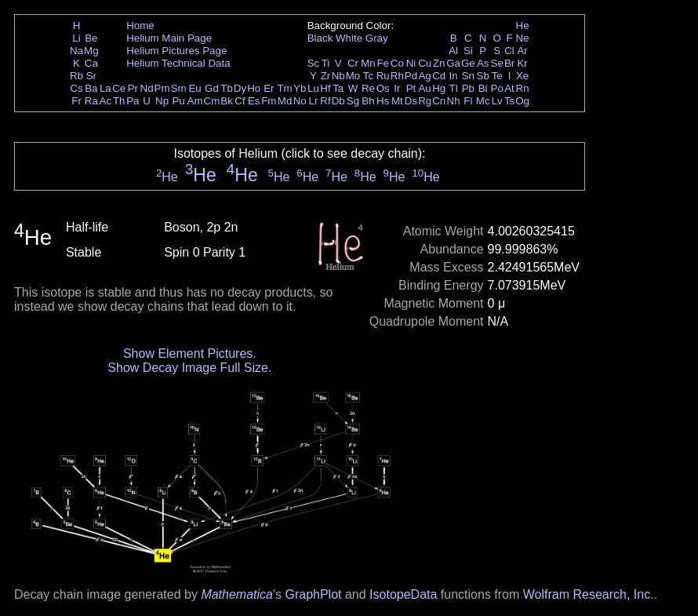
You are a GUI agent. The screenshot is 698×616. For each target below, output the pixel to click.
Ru (383, 76)
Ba (91, 88)
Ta (338, 88)
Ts (509, 101)
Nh (454, 101)
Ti (326, 63)
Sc (314, 63)
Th (119, 101)
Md (285, 101)
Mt (397, 101)
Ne (523, 38)
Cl (509, 51)
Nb (338, 76)
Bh (368, 101)
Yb (300, 88)
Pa (133, 101)
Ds (411, 101)
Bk (227, 101)
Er (269, 88)
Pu (178, 101)
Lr (314, 101)
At (509, 88)
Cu (425, 63)
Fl (468, 101)
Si (468, 51)
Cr (353, 63)
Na (76, 51)
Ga (453, 63)
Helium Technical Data (178, 63)
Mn (368, 63)
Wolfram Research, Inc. (589, 594)
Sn (468, 76)
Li (76, 38)
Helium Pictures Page (176, 51)
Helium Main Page (169, 38)
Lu (313, 88)
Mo (353, 76)
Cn (439, 101)
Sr (91, 76)
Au (424, 88)
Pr (133, 88)
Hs (383, 101)
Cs (76, 88)
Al (453, 51)
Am (195, 101)
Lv (497, 101)
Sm (179, 88)
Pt (411, 88)
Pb (468, 88)
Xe (522, 76)
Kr (522, 63)
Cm (212, 101)
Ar (522, 51)
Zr (326, 76)
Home (140, 26)
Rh (397, 76)
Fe (383, 63)
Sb (483, 76)
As (483, 63)
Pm (162, 88)
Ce (119, 88)
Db (338, 101)
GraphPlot (313, 594)
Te (497, 76)
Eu (194, 88)
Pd (411, 76)
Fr (76, 101)
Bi (483, 88)
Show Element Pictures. (190, 354)
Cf (240, 101)
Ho (254, 88)
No (300, 101)
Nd (147, 88)
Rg (425, 101)
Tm (284, 88)
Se (497, 63)
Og (522, 101)
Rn (523, 88)
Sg (353, 101)
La (105, 88)
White (349, 38)
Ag (424, 76)
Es (254, 101)
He (523, 26)
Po (497, 88)
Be (91, 38)
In (454, 76)
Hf (325, 88)
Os (383, 88)
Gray (377, 38)
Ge (468, 63)
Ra (91, 101)
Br (509, 63)
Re (368, 88)
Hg (439, 88)
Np (162, 101)
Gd (212, 88)
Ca (91, 63)
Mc (483, 101)
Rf (325, 101)
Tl (454, 88)
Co (397, 63)
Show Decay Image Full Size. (189, 368)
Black (320, 38)
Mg (91, 51)
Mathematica (237, 594)
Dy (240, 88)
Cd (439, 76)
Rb (76, 76)
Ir (397, 88)
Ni (411, 63)
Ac (106, 101)
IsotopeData (403, 594)
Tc (368, 76)
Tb (227, 88)
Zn (439, 63)
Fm (269, 101)
